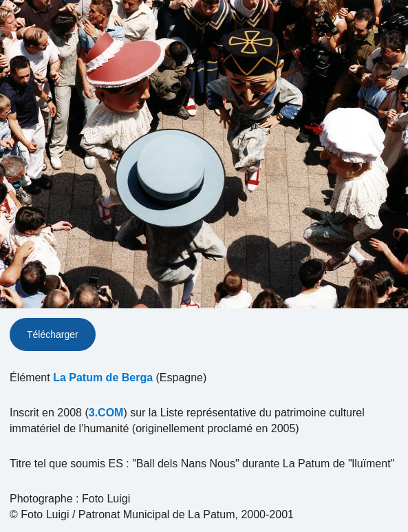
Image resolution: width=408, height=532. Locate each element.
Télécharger (53, 334)
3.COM (106, 413)
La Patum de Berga (103, 377)
